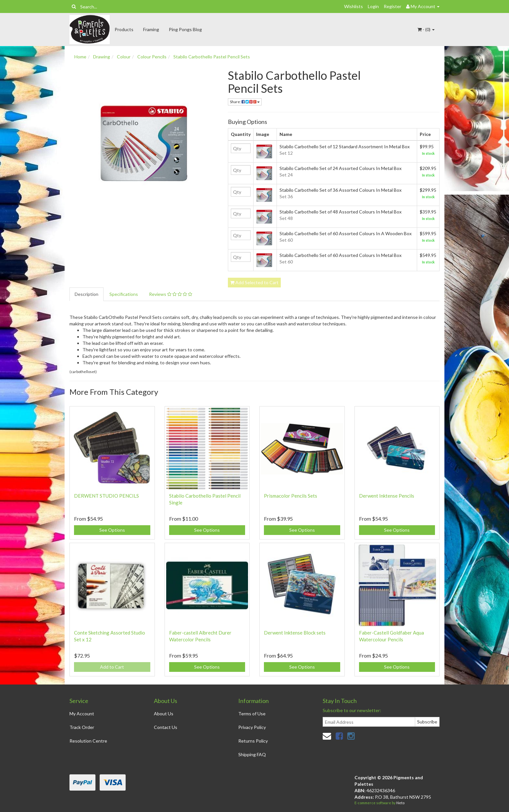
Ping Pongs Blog (185, 29)
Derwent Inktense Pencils (387, 496)
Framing (151, 29)
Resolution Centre (88, 741)
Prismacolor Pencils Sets (291, 496)
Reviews (171, 294)
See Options (112, 530)
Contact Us (166, 727)
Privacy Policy (252, 727)
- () (426, 29)
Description (87, 294)
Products (124, 29)
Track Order (82, 727)
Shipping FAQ (252, 754)
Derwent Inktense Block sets (295, 633)
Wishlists (354, 6)
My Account (82, 714)
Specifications (124, 294)
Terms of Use (252, 714)
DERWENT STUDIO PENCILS (106, 496)
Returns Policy (253, 741)
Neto (400, 803)
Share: (245, 102)
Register (392, 6)
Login (373, 6)
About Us (164, 714)
